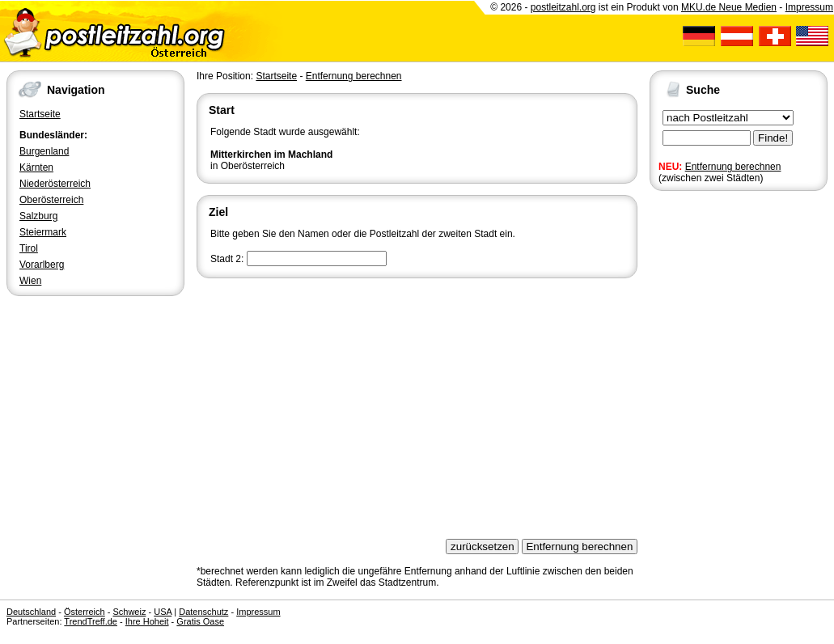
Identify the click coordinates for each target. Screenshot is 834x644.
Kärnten (36, 167)
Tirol (29, 248)
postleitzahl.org (563, 7)
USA (163, 612)
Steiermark (43, 232)
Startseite (40, 114)
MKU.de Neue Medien (729, 7)
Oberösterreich (51, 200)
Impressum (809, 7)
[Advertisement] (417, 403)
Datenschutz (203, 612)
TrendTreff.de (91, 621)
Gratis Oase (200, 621)
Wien (30, 281)
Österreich (85, 612)
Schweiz (129, 612)
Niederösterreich (55, 184)
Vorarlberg (42, 265)
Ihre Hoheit (147, 621)
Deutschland (31, 612)
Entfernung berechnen (733, 167)
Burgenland (44, 151)
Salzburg (38, 216)
